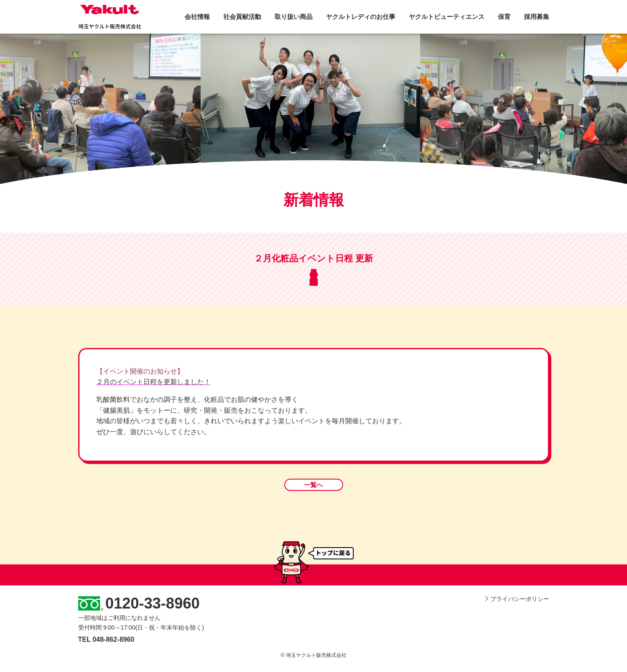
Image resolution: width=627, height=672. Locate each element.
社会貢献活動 (242, 17)
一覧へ (313, 485)
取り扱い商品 (294, 17)
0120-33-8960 (153, 603)
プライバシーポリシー (517, 599)
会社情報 (197, 17)
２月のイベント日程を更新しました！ (153, 382)
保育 (504, 17)
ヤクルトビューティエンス (447, 17)
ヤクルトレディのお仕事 (361, 17)
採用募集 (537, 17)
